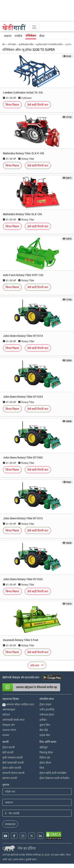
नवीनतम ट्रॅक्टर (47, 715)
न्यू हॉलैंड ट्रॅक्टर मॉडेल (26, 44)
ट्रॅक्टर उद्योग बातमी (12, 768)
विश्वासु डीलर (46, 752)
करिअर (6, 715)
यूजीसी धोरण (31, 859)
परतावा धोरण (9, 730)
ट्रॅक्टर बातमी (9, 747)
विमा (42, 768)
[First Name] (37, 792)
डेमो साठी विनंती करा (38, 105)
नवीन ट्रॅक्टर (12, 44)
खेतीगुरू (44, 747)
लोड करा (35, 665)
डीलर (42, 36)
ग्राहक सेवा (45, 735)
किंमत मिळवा (12, 105)
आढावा (8, 36)
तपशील (18, 36)
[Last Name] (37, 802)
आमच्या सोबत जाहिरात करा (18, 704)
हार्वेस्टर (43, 720)
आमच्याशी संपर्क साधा (14, 720)
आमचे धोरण (18, 859)
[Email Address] (37, 813)
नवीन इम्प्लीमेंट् (47, 709)
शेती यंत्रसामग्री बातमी (13, 763)
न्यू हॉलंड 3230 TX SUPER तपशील (49, 44)
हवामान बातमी (10, 778)
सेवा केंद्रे (44, 730)
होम (4, 44)
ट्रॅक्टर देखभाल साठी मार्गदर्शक (54, 778)
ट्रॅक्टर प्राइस (45, 704)
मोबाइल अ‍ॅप (9, 725)
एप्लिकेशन (31, 36)
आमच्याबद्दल (9, 709)
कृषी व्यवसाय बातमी (13, 757)
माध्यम (6, 735)
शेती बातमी (8, 752)
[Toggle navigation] (34, 27)
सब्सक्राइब (10, 824)
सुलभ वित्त (45, 725)
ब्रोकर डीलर (45, 763)
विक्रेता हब (45, 757)
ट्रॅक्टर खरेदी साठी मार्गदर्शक (53, 773)
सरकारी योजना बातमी (13, 773)
